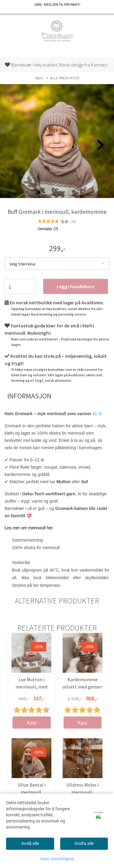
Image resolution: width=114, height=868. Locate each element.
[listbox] (57, 264)
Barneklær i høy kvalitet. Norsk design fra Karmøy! (56, 65)
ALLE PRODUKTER (63, 78)
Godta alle (84, 843)
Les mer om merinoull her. (29, 528)
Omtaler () (48, 229)
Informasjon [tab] (29, 396)
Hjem (39, 78)
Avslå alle (30, 843)
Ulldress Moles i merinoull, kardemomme (83, 792)
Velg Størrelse (22, 264)
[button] (40, 195)
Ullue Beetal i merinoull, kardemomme (31, 792)
